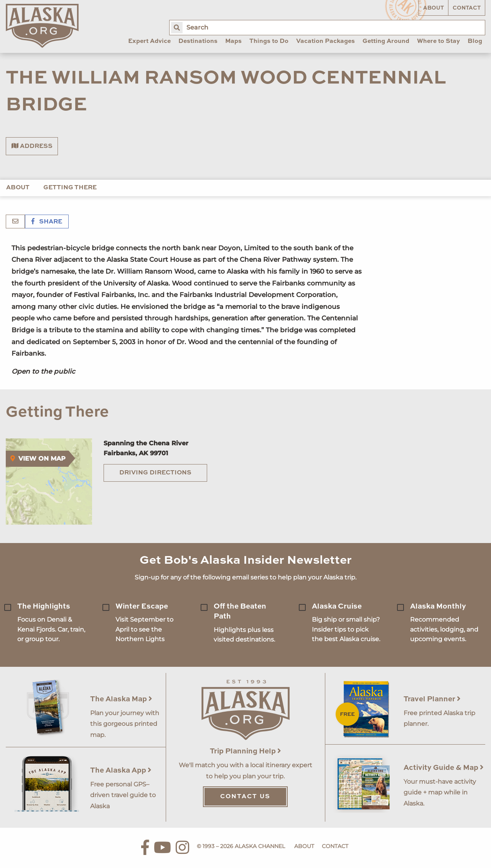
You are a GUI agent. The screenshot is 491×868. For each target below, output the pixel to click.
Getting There (70, 188)
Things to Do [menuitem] (269, 41)
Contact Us (245, 797)
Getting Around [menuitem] (386, 41)
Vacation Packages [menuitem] (325, 41)
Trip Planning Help (245, 751)
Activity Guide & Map (444, 768)
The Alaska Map (121, 699)
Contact (467, 8)
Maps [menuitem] (233, 41)
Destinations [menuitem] (198, 41)
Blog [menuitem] (475, 41)
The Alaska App (121, 770)
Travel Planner (432, 699)
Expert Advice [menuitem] (149, 41)
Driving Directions (155, 473)
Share (47, 222)
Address (32, 146)
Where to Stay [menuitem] (438, 41)
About (433, 8)
